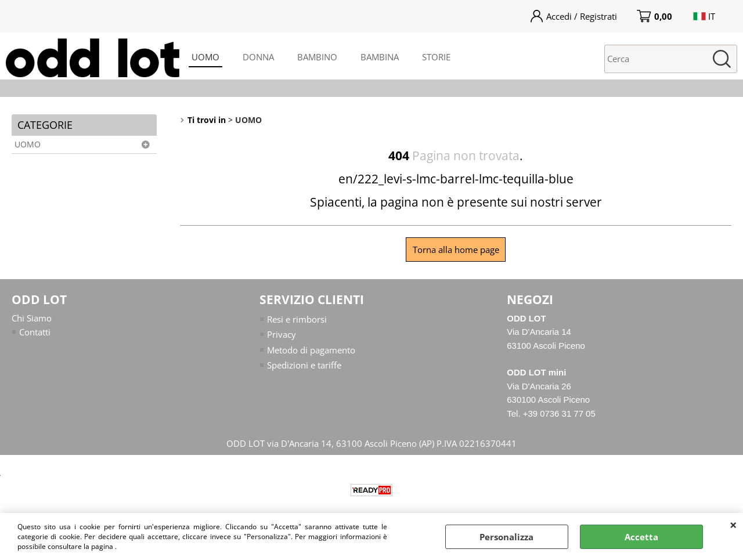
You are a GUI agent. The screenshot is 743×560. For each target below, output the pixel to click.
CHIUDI (733, 525)
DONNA (258, 57)
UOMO (205, 57)
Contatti (35, 332)
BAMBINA (380, 57)
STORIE (436, 57)
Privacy (282, 334)
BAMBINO (317, 57)
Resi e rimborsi (297, 319)
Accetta (641, 537)
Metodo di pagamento (311, 350)
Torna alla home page (456, 250)
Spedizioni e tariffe (304, 365)
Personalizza (506, 537)
